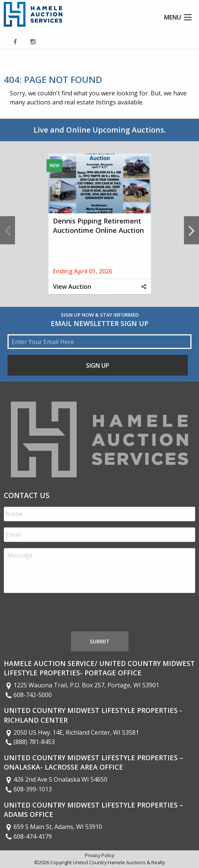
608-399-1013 (28, 789)
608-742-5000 (28, 695)
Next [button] (191, 230)
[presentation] (61, 614)
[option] (100, 230)
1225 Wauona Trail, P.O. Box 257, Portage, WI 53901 (81, 685)
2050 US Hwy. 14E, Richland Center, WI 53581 (71, 732)
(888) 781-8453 (29, 742)
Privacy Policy (100, 855)
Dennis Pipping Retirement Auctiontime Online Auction (98, 226)
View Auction (72, 287)
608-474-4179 (28, 836)
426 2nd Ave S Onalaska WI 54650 (56, 779)
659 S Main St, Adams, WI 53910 (53, 827)
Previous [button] (8, 230)
